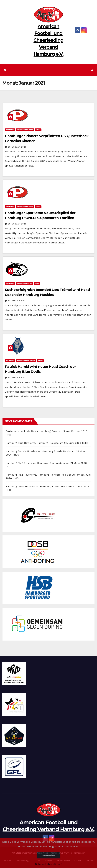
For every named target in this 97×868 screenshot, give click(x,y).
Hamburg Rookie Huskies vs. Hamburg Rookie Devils (38, 451)
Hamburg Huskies (24, 284)
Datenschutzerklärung (48, 864)
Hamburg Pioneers (25, 130)
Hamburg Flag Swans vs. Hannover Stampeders (35, 463)
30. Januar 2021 (17, 147)
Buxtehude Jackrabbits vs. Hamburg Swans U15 (35, 431)
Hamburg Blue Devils (26, 361)
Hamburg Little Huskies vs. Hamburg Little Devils (36, 486)
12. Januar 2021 (17, 301)
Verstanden (49, 855)
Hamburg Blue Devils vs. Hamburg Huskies (32, 443)
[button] (92, 70)
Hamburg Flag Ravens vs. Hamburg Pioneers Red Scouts (41, 475)
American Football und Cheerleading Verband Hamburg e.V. (48, 40)
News (38, 130)
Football (10, 130)
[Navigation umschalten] (49, 70)
